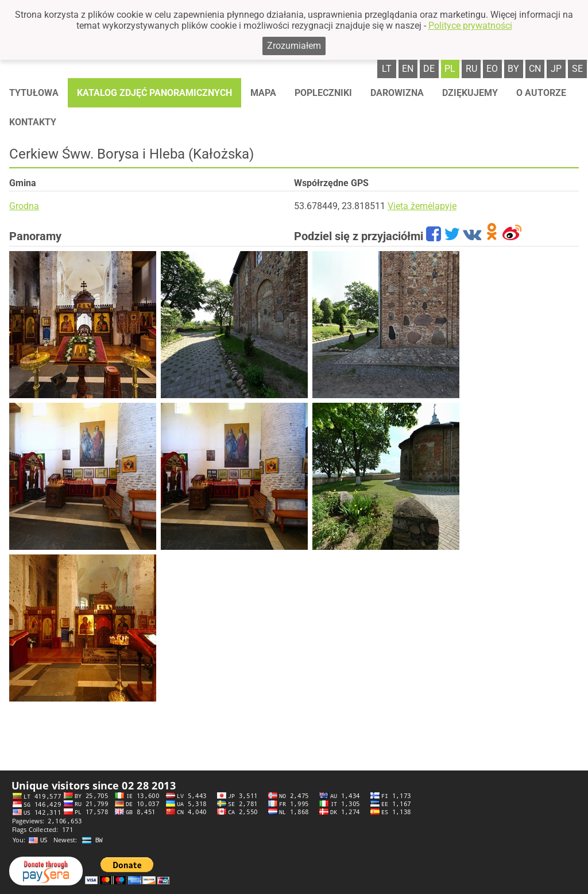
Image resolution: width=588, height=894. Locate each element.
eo (492, 69)
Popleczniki (323, 93)
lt (387, 69)
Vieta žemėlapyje (422, 206)
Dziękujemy (470, 93)
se (577, 69)
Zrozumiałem (294, 46)
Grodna (24, 206)
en (408, 69)
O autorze (541, 93)
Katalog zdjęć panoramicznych (154, 93)
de (429, 69)
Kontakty (33, 122)
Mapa (263, 93)
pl (450, 69)
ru (471, 69)
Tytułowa (34, 93)
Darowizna (397, 93)
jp (556, 69)
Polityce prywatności (470, 26)
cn (535, 69)
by (513, 69)
